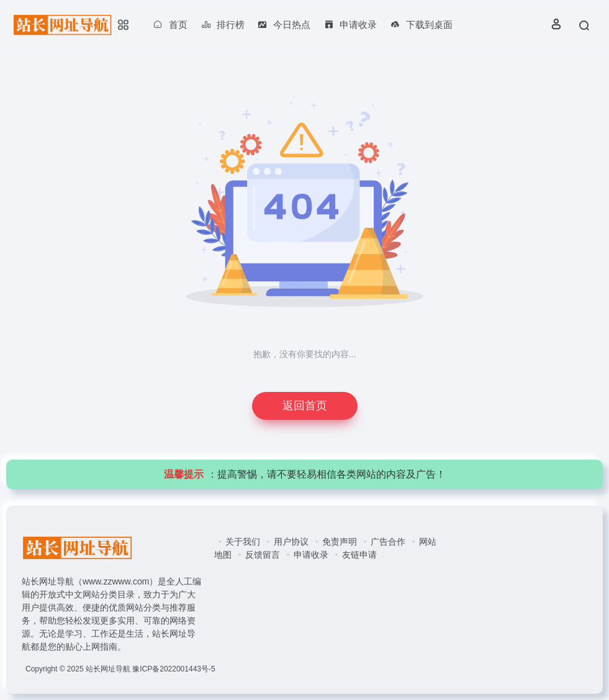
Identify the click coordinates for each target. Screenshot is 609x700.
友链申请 (359, 555)
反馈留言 (263, 555)
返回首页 (305, 406)
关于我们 (243, 542)
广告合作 (388, 542)
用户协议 (291, 542)
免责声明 (340, 542)
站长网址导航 (108, 669)
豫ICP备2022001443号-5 (174, 669)
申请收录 (311, 555)
